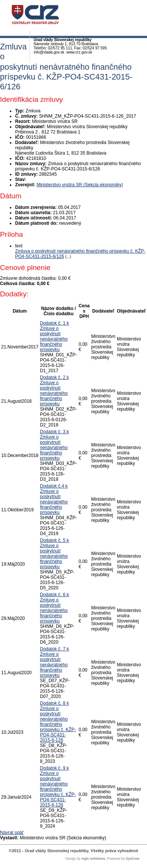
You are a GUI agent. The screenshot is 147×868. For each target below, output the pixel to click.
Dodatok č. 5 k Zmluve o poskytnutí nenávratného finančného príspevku (55, 554)
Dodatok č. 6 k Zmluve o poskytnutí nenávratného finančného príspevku (55, 608)
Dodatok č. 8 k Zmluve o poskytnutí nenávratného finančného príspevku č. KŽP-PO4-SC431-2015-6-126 (58, 722)
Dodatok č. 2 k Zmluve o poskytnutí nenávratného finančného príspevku (55, 391)
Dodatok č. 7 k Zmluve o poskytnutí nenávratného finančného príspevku (55, 662)
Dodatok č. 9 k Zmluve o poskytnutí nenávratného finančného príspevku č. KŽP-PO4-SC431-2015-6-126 (58, 787)
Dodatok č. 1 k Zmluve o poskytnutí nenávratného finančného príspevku (55, 336)
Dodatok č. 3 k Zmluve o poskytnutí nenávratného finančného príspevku (55, 445)
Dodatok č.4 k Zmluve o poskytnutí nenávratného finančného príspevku (54, 499)
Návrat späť (12, 833)
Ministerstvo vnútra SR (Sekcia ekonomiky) (80, 185)
